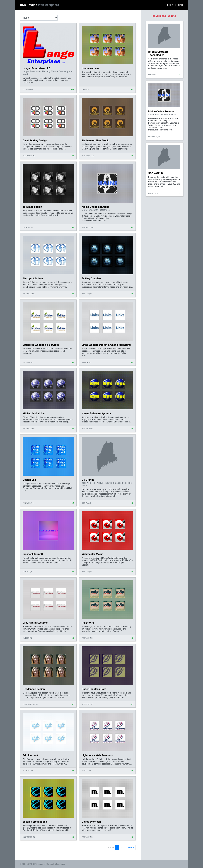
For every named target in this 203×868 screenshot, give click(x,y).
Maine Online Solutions (95, 207)
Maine (44, 5)
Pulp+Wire (88, 623)
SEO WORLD (156, 173)
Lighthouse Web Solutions (97, 755)
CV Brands (88, 480)
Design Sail (29, 480)
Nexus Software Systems (97, 413)
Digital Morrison (91, 822)
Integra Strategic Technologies (158, 53)
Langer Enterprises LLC (36, 68)
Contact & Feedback (56, 864)
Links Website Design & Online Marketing (106, 345)
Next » (131, 848)
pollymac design (32, 207)
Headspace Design (34, 689)
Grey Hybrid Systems (35, 623)
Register (179, 5)
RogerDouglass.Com (94, 689)
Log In (170, 5)
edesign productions (35, 822)
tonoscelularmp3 (33, 554)
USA (23, 5)
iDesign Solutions (33, 278)
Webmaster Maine (93, 554)
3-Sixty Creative (91, 278)
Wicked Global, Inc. (34, 413)
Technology (40, 864)
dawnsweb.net (90, 68)
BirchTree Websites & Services (41, 345)
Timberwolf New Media (95, 140)
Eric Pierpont (30, 755)
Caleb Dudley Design (35, 140)
